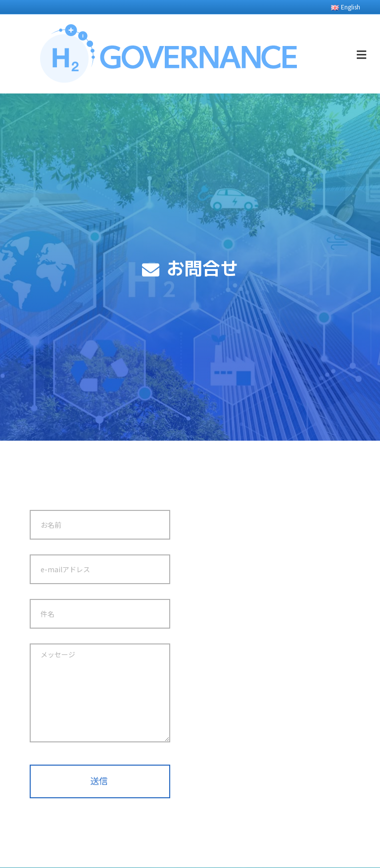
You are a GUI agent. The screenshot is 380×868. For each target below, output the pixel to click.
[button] (100, 782)
